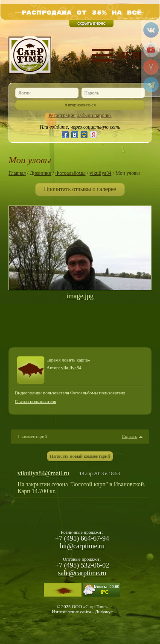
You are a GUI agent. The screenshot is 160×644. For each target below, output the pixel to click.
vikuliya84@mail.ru (43, 473)
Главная (17, 173)
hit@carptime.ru (82, 546)
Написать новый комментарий (80, 456)
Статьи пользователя (36, 401)
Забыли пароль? (94, 115)
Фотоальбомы (71, 173)
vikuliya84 (100, 173)
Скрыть (129, 437)
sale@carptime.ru (82, 573)
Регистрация (62, 115)
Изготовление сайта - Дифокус (82, 612)
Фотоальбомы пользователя (98, 393)
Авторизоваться (80, 105)
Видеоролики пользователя (42, 393)
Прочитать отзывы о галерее (80, 189)
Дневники (41, 173)
